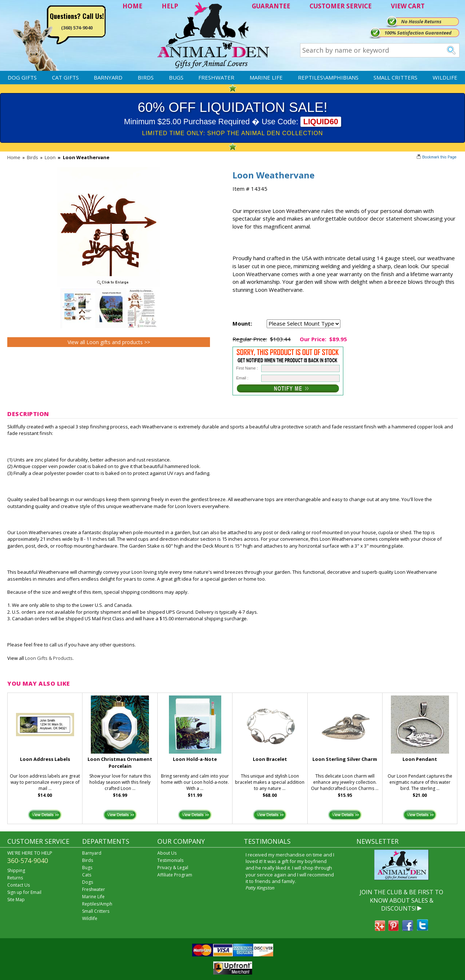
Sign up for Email (24, 892)
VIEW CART (408, 6)
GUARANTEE (271, 6)
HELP (170, 6)
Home (14, 157)
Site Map (16, 900)
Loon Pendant (420, 759)
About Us (167, 853)
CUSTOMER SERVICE (341, 6)
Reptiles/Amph (97, 904)
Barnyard (108, 77)
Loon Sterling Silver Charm (345, 759)
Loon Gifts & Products (49, 658)
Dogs (88, 882)
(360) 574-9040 (77, 28)
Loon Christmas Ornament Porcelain (120, 763)
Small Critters (395, 77)
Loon (50, 157)
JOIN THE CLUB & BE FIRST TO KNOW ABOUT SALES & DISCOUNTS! (401, 900)
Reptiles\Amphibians (328, 77)
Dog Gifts (22, 77)
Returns (15, 878)
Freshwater (216, 77)
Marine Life (266, 77)
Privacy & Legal (173, 868)
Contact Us (19, 885)
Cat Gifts (65, 77)
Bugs (176, 77)
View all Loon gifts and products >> (109, 342)
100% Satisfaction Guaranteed (418, 33)
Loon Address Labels (45, 759)
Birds (146, 77)
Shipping (16, 870)
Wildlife (445, 77)
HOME (132, 6)
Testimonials (170, 860)
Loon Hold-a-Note (195, 759)
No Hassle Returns (421, 21)
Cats (87, 875)
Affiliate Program (175, 875)
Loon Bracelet (270, 759)
